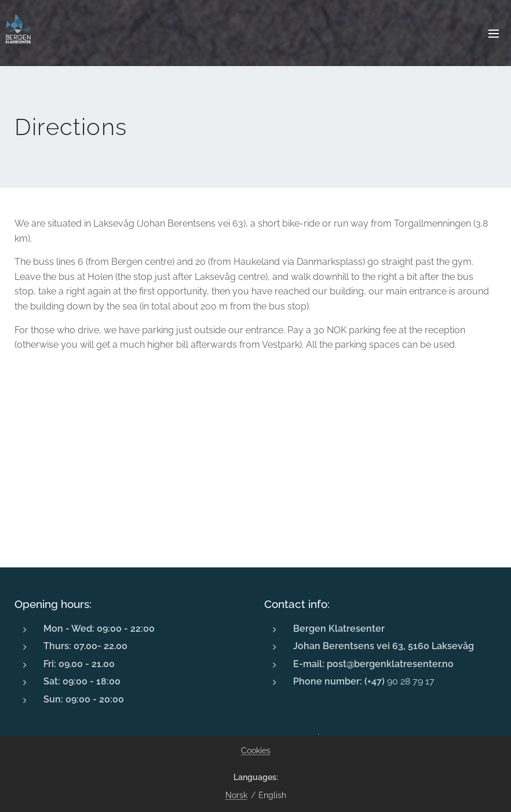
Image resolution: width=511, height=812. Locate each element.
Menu (494, 34)
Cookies (256, 751)
